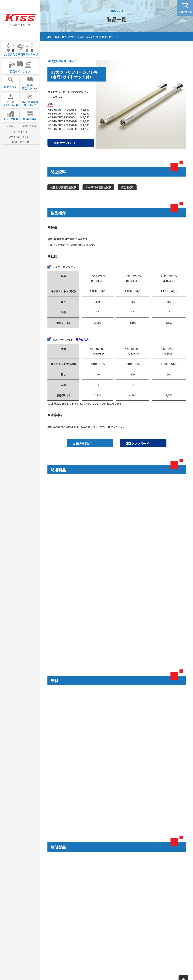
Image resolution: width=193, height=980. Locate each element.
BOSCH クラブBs (20, 142)
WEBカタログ (82, 443)
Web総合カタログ (30, 83)
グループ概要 (11, 115)
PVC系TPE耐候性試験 (99, 187)
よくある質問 (20, 131)
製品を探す (10, 82)
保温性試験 (127, 187)
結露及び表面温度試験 (63, 187)
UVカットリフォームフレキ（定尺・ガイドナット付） (93, 37)
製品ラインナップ (20, 66)
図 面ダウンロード (10, 100)
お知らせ (11, 126)
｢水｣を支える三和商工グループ (20, 49)
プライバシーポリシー (20, 137)
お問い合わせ (29, 126)
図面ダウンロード (65, 143)
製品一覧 (60, 37)
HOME (48, 37)
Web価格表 (30, 115)
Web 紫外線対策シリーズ (30, 100)
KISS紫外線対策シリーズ (62, 61)
